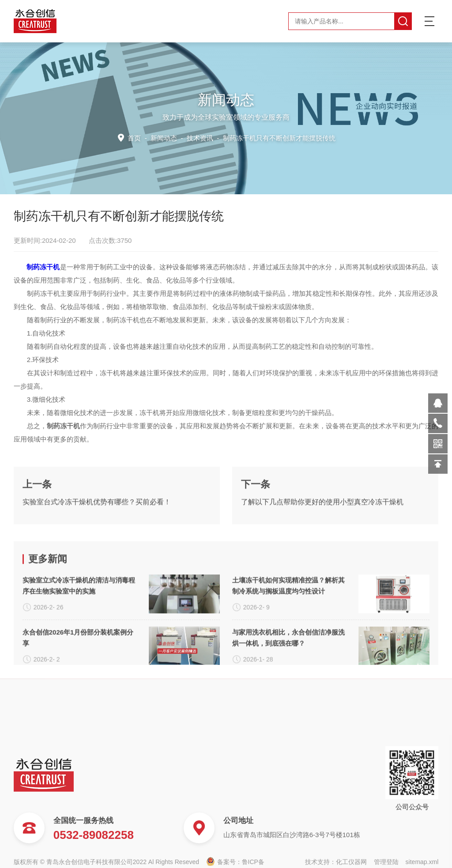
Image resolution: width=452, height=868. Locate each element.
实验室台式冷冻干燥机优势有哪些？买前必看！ (97, 536)
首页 (138, 137)
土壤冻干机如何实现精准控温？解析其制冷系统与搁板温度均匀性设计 (288, 657)
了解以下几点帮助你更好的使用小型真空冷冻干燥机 (322, 536)
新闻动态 (166, 137)
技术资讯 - (260, 137)
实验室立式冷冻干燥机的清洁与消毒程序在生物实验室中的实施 (79, 657)
